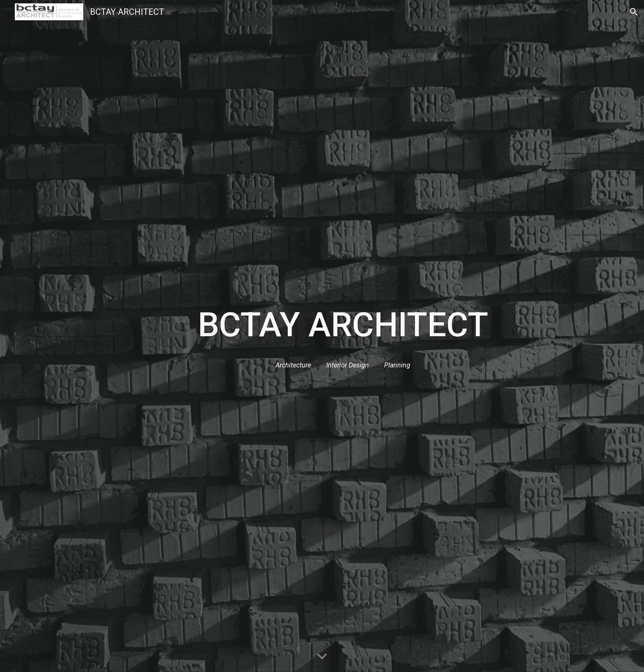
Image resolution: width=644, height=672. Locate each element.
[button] (634, 12)
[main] (343, 325)
